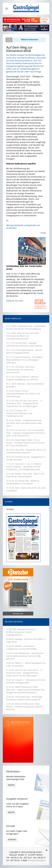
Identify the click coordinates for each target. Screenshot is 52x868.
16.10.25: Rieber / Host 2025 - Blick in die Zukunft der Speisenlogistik (25, 475)
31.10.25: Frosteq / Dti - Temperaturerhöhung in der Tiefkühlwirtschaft (19, 413)
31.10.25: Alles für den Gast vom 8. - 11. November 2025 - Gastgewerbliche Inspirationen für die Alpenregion (25, 403)
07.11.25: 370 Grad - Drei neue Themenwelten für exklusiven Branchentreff (20, 370)
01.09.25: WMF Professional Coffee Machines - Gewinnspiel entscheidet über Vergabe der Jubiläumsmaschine (26, 690)
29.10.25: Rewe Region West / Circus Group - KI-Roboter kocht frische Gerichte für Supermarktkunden (25, 443)
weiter (11, 785)
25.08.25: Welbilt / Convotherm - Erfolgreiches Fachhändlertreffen (22, 648)
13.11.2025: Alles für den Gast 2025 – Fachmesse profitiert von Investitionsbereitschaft (23, 336)
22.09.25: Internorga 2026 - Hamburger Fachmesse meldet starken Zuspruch (24, 698)
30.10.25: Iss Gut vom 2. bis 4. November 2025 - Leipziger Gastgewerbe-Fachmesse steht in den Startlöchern (25, 433)
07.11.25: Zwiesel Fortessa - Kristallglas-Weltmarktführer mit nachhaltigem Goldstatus (25, 360)
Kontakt (12, 839)
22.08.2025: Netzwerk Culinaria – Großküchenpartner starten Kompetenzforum (21, 632)
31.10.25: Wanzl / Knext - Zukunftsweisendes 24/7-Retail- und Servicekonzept (23, 394)
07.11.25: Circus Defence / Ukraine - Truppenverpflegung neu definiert (23, 378)
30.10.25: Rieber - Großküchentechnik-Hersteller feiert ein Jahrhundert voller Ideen (24, 423)
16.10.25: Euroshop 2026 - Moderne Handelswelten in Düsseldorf (23, 482)
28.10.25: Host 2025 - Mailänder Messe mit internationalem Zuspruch (26, 451)
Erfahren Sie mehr (15, 301)
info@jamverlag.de (37, 860)
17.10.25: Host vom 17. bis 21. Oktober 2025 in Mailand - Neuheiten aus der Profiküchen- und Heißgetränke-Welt (24, 467)
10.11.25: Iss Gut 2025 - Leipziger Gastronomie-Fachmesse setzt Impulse (24, 344)
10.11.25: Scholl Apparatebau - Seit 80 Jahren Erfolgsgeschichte (24, 351)
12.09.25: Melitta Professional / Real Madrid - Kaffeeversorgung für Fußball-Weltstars (24, 707)
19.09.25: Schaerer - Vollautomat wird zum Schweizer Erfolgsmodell (26, 681)
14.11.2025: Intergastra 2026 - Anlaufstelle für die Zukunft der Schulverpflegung (26, 327)
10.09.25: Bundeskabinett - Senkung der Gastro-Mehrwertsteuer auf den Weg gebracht (25, 656)
